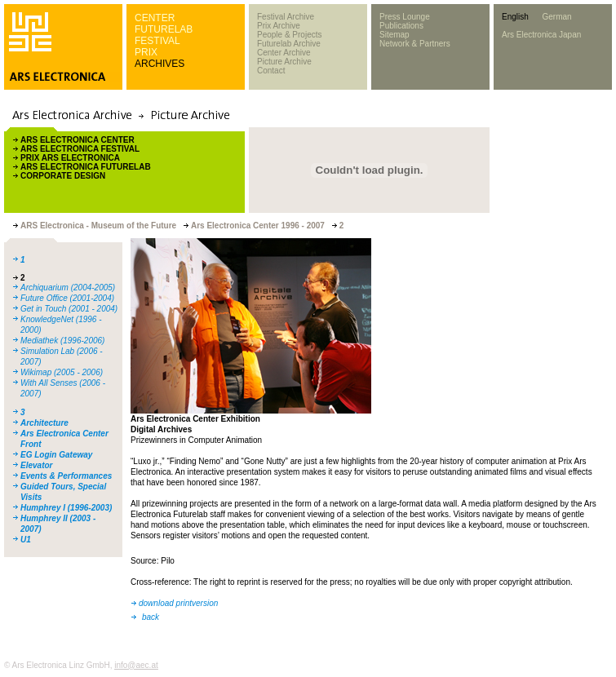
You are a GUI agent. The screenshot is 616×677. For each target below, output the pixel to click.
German (556, 17)
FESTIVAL (157, 41)
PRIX (146, 52)
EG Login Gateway (56, 455)
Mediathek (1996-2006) (62, 341)
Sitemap (394, 35)
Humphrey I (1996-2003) (66, 508)
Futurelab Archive (289, 44)
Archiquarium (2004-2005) (68, 288)
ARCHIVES (160, 64)
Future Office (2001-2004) (67, 298)
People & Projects (290, 35)
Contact (271, 71)
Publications (401, 26)
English (515, 17)
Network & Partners (415, 44)
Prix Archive (279, 26)
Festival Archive (286, 17)
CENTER (155, 18)
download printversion (178, 603)
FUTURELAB (164, 29)
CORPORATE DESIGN (63, 176)
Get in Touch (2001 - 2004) (69, 309)
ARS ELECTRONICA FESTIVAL (80, 149)
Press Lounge (405, 17)
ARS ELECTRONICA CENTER (78, 140)
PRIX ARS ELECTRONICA (70, 158)
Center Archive (284, 53)
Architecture (44, 423)
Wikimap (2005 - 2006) (62, 372)
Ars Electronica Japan (541, 35)
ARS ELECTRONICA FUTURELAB (86, 167)
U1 (26, 540)
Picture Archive (284, 62)
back (151, 617)
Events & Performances (66, 476)
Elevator (36, 465)
